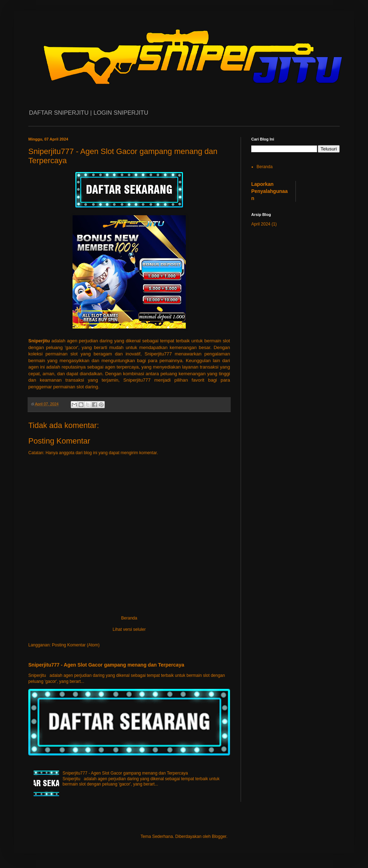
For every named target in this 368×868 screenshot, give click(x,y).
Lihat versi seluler (129, 629)
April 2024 (261, 224)
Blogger (219, 836)
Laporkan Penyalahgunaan (269, 191)
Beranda (129, 618)
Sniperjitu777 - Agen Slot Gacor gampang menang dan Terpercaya (106, 665)
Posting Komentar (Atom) (76, 645)
